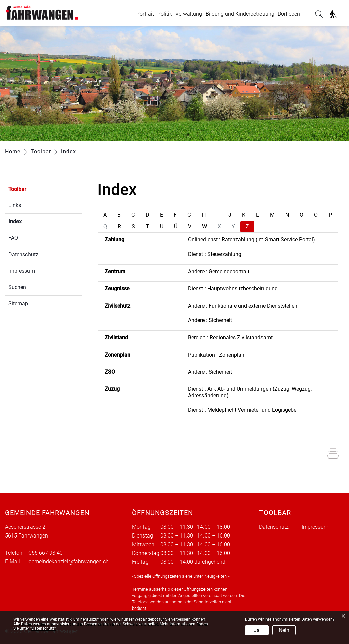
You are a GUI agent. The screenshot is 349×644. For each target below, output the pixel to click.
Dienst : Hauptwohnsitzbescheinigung (233, 289)
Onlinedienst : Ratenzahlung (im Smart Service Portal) (252, 240)
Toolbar (17, 189)
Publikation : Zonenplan (216, 355)
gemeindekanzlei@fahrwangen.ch (69, 561)
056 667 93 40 (46, 553)
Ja (257, 630)
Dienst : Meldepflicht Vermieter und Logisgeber (243, 410)
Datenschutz (23, 254)
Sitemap (18, 304)
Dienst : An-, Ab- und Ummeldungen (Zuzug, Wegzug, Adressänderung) (250, 392)
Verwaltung (189, 14)
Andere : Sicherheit (210, 320)
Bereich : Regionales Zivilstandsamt (230, 337)
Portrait (145, 14)
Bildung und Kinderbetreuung (240, 14)
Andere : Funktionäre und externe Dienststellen (243, 306)
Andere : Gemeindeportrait (219, 271)
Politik (165, 14)
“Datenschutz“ (43, 628)
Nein (284, 630)
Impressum (22, 271)
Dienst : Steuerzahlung (215, 254)
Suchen (17, 287)
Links (15, 205)
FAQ (13, 238)
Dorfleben (289, 14)
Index (31, 221)
